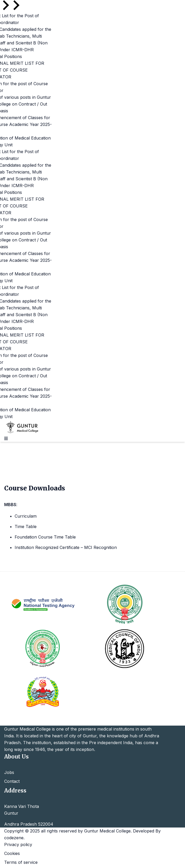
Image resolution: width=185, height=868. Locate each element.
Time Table (26, 526)
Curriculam (26, 516)
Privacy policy (18, 844)
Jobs (9, 772)
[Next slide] (16, 5)
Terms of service (21, 862)
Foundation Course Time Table (45, 537)
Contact (12, 781)
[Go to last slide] (5, 5)
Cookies (12, 853)
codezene (14, 838)
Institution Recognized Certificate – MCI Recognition (66, 547)
